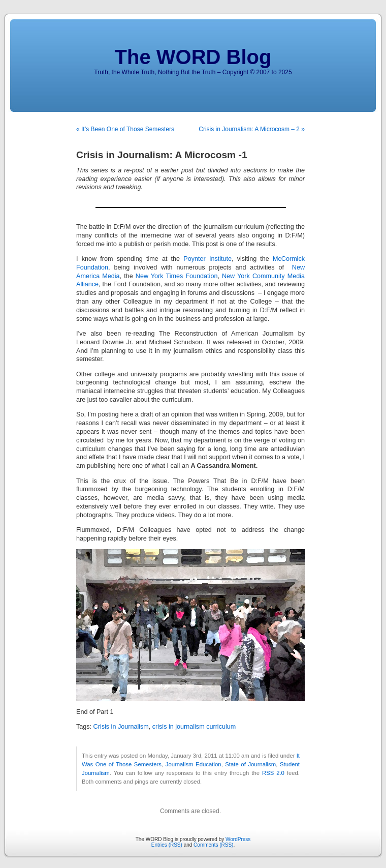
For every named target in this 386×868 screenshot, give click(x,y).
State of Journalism (250, 764)
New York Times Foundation (177, 276)
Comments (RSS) (213, 845)
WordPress (238, 839)
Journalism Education (194, 764)
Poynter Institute (207, 259)
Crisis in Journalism (121, 727)
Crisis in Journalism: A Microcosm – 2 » (252, 129)
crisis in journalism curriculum (194, 727)
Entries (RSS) (167, 845)
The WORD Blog (193, 57)
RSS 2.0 (273, 773)
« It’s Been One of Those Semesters (125, 129)
